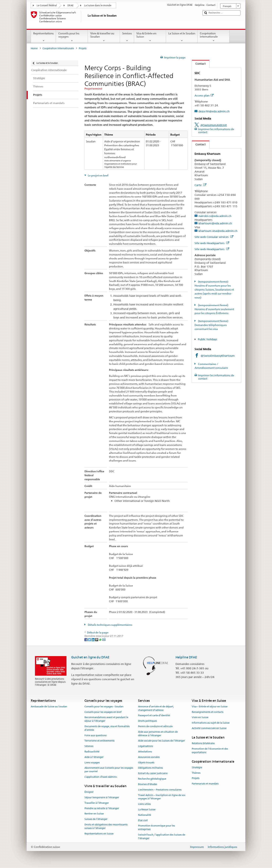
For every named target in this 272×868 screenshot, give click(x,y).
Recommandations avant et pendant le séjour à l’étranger (106, 719)
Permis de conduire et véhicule (155, 726)
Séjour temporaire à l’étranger (102, 797)
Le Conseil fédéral (47, 5)
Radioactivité (92, 752)
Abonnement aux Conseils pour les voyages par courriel (109, 770)
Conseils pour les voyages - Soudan (104, 707)
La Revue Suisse (147, 809)
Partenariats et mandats (205, 784)
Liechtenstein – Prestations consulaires (160, 790)
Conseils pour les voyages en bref (103, 712)
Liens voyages (92, 763)
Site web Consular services (214, 237)
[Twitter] (90, 639)
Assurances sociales (149, 757)
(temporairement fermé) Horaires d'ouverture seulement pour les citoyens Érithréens (214, 309)
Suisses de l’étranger (96, 819)
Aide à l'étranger (94, 757)
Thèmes (196, 773)
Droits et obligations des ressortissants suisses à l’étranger (106, 826)
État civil (143, 820)
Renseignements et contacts (207, 712)
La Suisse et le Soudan (182, 37)
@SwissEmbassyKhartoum (218, 356)
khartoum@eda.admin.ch (215, 223)
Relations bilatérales (203, 743)
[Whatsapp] (101, 639)
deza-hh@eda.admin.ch (214, 111)
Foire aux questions (95, 735)
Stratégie (197, 767)
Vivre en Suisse (200, 717)
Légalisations (146, 746)
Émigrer (89, 792)
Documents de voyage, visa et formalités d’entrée (107, 728)
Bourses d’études (148, 784)
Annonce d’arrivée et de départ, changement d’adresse (156, 708)
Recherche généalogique (152, 779)
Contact (199, 64)
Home (34, 48)
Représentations (43, 37)
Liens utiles (144, 804)
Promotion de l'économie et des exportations (210, 751)
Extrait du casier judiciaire (153, 773)
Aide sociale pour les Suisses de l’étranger (161, 741)
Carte (200, 185)
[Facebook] (86, 639)
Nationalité (145, 815)
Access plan (204, 95)
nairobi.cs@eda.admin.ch (215, 216)
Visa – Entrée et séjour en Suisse (210, 707)
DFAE (70, 5)
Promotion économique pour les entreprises (156, 828)
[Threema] (97, 639)
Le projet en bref (98, 176)
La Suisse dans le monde (98, 5)
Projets (196, 778)
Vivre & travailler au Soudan (104, 37)
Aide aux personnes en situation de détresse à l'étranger (158, 734)
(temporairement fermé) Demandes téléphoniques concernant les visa (211, 325)
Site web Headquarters (212, 243)
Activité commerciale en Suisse (209, 728)
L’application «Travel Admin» (101, 777)
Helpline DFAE (186, 657)
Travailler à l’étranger (97, 803)
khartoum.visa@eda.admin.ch (218, 231)
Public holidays (207, 339)
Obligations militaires (150, 768)
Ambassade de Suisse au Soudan (49, 707)
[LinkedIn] (93, 639)
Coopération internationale (214, 37)
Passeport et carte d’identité (154, 716)
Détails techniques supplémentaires (110, 625)
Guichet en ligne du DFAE (90, 657)
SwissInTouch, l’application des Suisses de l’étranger (162, 837)
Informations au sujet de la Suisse (211, 723)
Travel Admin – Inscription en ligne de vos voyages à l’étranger (162, 797)
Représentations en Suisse (99, 834)
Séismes (89, 746)
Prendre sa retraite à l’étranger (102, 808)
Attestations (145, 752)
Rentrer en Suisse (94, 814)
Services (127, 37)
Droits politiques (148, 721)
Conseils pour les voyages (72, 37)
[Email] (104, 639)
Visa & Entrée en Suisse (150, 37)
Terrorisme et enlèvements (99, 741)
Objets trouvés (146, 763)
